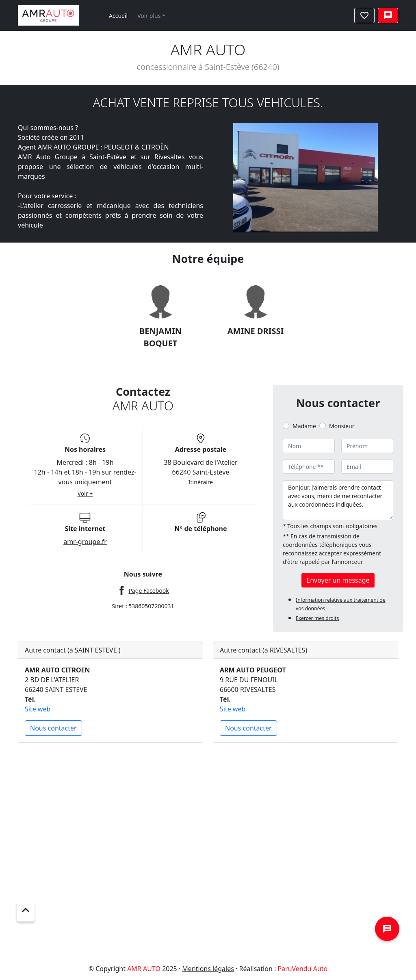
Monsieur (342, 426)
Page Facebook (148, 591)
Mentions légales (208, 969)
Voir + (85, 493)
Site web (38, 709)
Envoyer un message (338, 580)
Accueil (118, 16)
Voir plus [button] (149, 16)
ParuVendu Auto (302, 969)
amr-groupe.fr (85, 542)
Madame (304, 426)
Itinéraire (201, 482)
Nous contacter (53, 728)
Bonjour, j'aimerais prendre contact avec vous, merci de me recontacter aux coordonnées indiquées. (338, 500)
